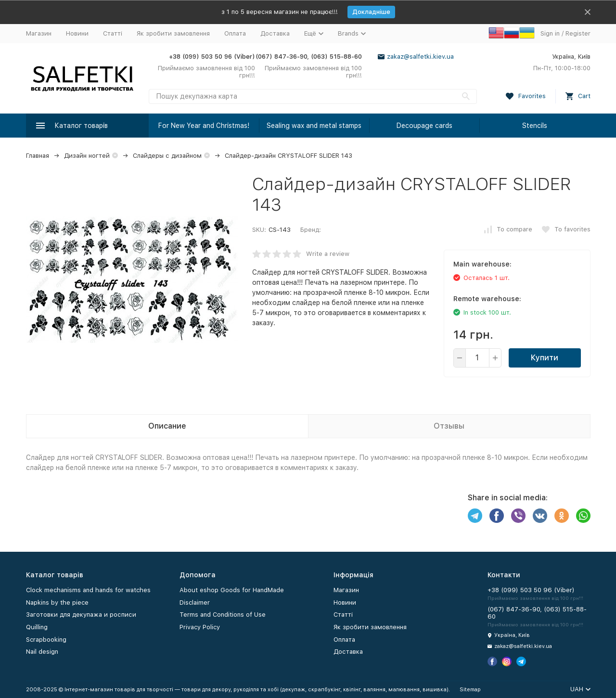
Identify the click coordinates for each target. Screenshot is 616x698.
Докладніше (371, 12)
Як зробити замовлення (173, 33)
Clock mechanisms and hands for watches (88, 590)
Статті (113, 33)
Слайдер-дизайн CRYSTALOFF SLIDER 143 (289, 156)
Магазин (39, 33)
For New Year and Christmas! (204, 126)
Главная (38, 156)
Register (578, 33)
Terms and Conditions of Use (223, 615)
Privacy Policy (200, 627)
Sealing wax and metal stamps (314, 126)
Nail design (42, 652)
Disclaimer (195, 603)
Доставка (275, 33)
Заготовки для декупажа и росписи (81, 615)
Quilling (37, 627)
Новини (77, 33)
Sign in (550, 33)
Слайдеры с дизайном (167, 156)
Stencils (535, 126)
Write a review (328, 254)
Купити (545, 358)
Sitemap (470, 690)
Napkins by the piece (57, 603)
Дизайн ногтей (87, 156)
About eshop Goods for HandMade (232, 590)
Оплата (235, 33)
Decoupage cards (424, 126)
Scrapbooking (46, 640)
